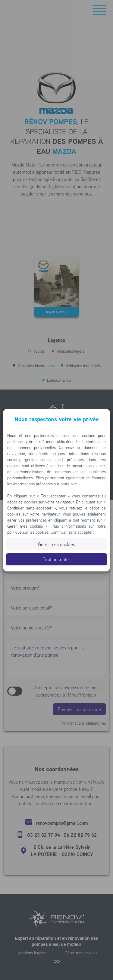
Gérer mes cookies (56, 544)
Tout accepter (57, 559)
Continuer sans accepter (72, 532)
